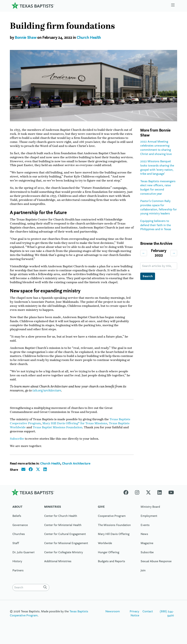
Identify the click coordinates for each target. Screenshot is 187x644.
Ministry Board (150, 513)
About (17, 513)
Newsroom (113, 617)
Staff (16, 549)
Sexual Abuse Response (156, 567)
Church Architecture (76, 469)
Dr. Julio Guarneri (23, 558)
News (144, 540)
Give (101, 513)
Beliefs (17, 522)
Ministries (53, 513)
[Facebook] (128, 498)
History (17, 567)
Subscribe (17, 445)
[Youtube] (171, 498)
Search (148, 276)
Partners (18, 576)
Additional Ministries (58, 567)
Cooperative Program (112, 522)
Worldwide (105, 549)
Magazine (147, 549)
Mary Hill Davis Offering (114, 540)
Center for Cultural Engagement (65, 540)
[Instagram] (137, 498)
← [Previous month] (144, 253)
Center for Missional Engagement (66, 549)
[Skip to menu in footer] (173, 5)
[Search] (46, 593)
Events (145, 531)
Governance (20, 531)
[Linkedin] (160, 498)
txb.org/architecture (47, 396)
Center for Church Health (61, 522)
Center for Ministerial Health (63, 531)
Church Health (89, 37)
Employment (149, 522)
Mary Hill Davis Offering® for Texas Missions (75, 429)
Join (143, 576)
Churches (19, 540)
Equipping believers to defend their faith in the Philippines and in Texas (156, 225)
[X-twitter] (148, 498)
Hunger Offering (109, 558)
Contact (148, 617)
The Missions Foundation (114, 531)
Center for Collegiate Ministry (64, 558)
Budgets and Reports (111, 567)
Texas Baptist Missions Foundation (58, 433)
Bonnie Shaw (26, 37)
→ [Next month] (174, 253)
